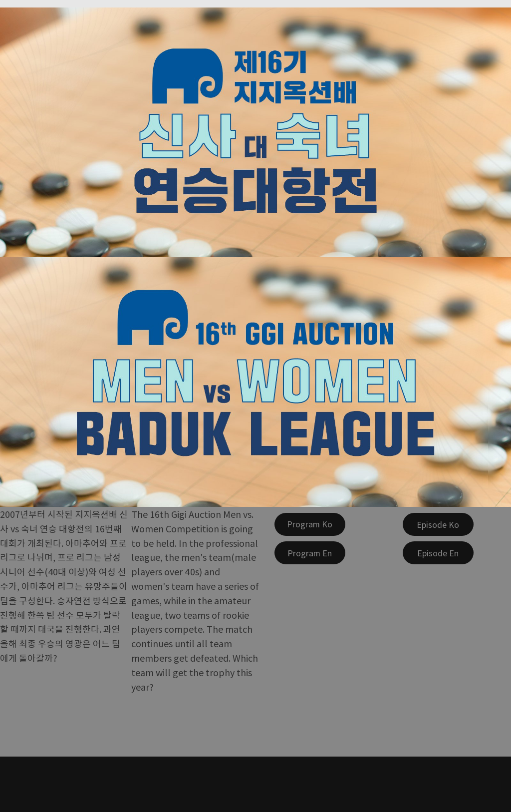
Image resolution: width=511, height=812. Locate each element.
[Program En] (310, 553)
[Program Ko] (310, 524)
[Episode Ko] (438, 524)
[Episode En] (438, 553)
